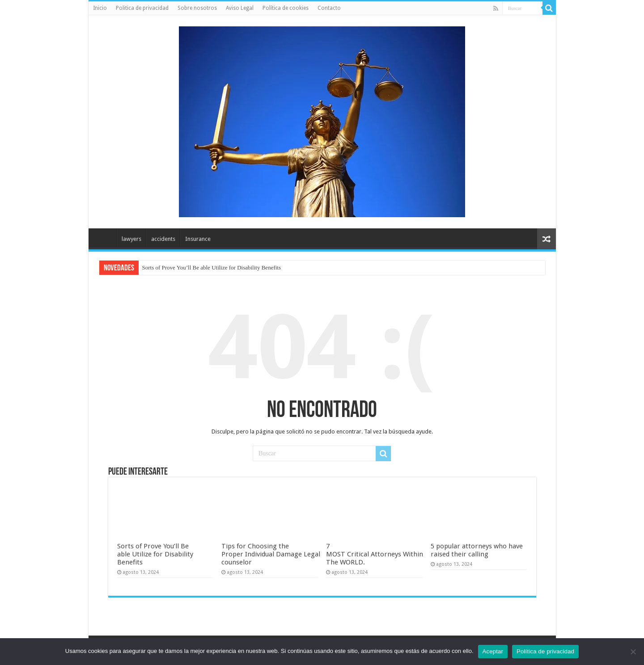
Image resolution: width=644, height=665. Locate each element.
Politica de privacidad (142, 8)
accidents (163, 239)
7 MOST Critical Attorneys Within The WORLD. (375, 554)
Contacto (329, 8)
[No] (633, 652)
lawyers (131, 239)
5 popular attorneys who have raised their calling (477, 550)
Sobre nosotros (197, 8)
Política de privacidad (545, 651)
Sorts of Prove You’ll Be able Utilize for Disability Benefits (212, 267)
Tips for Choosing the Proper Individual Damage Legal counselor (271, 554)
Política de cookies (286, 8)
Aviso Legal (240, 8)
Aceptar (493, 651)
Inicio (100, 8)
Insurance (198, 239)
